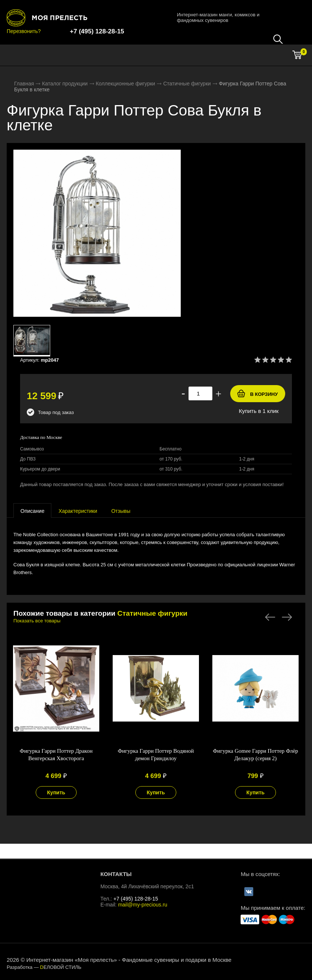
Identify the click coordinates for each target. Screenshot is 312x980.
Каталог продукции (65, 84)
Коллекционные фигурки (125, 84)
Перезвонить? (24, 31)
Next (287, 617)
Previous (270, 617)
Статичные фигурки (187, 84)
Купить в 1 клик (259, 411)
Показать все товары (37, 621)
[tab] (32, 510)
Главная (24, 84)
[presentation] (32, 511)
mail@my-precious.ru (142, 905)
